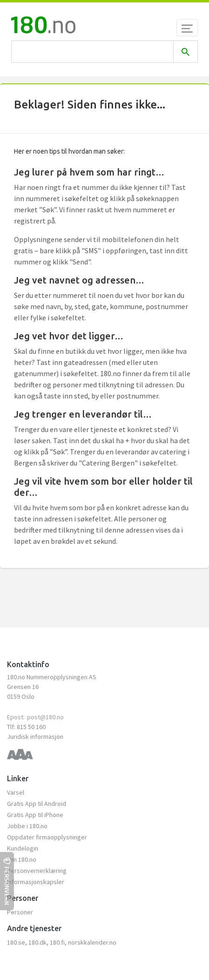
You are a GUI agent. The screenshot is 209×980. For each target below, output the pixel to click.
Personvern (7, 881)
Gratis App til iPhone (35, 815)
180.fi (57, 942)
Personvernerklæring (37, 871)
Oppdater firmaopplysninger (47, 837)
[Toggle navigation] (187, 28)
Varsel (16, 792)
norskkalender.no (92, 942)
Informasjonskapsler (36, 882)
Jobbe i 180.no (27, 826)
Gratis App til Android (37, 804)
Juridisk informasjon (35, 737)
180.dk (37, 942)
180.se (16, 942)
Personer (20, 912)
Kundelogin (23, 848)
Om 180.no (22, 859)
